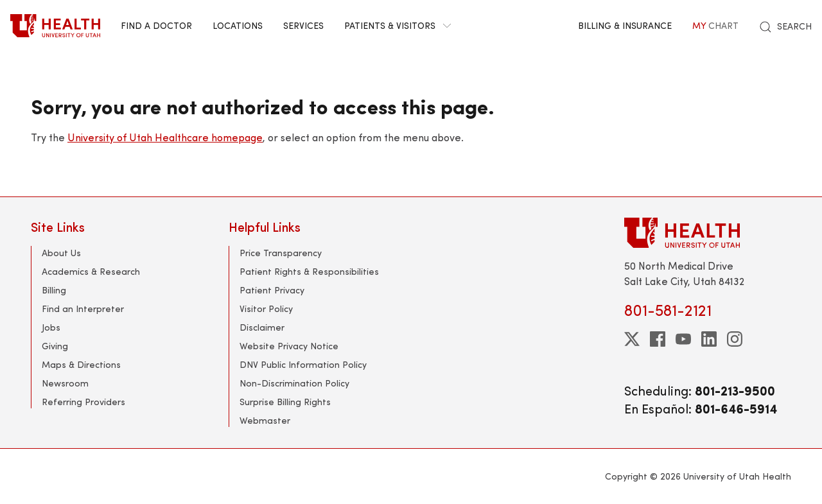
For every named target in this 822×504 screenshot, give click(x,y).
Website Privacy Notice (289, 346)
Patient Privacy (272, 290)
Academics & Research (91, 271)
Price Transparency (281, 253)
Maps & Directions (81, 364)
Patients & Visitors (398, 25)
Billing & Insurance (625, 25)
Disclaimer (262, 327)
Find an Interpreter (83, 308)
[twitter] (632, 339)
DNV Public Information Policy (303, 364)
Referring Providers (83, 402)
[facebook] (658, 339)
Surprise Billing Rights (285, 402)
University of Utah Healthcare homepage (165, 137)
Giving (55, 346)
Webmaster (265, 420)
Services (303, 25)
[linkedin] (709, 339)
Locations (238, 25)
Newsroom (65, 383)
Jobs (51, 327)
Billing (54, 290)
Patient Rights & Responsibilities (309, 271)
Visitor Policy (266, 308)
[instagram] (735, 339)
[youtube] (683, 339)
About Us (61, 253)
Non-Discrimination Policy (294, 383)
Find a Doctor (156, 25)
